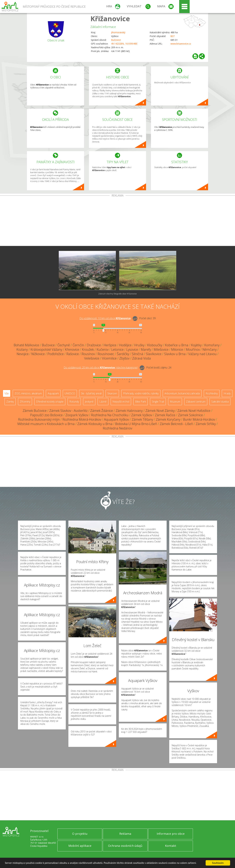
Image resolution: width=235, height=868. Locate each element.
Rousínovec (106, 354)
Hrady (227, 393)
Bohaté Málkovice (26, 345)
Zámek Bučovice (35, 411)
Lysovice (132, 349)
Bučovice (116, 40)
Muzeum (175, 402)
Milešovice (161, 349)
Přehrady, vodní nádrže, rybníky (141, 393)
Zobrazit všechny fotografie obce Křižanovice (117, 294)
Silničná (137, 354)
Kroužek (88, 349)
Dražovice (94, 345)
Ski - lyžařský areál (91, 393)
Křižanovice (110, 19)
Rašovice (73, 354)
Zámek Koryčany (168, 419)
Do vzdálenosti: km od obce (105, 318)
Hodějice (125, 345)
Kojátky (196, 345)
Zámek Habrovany (129, 411)
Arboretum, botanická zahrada (182, 393)
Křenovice (72, 349)
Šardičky (123, 354)
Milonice (177, 349)
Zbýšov (124, 358)
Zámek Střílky (206, 424)
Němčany (210, 349)
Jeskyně (89, 402)
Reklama (125, 834)
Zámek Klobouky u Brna (95, 424)
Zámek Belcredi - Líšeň (176, 424)
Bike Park (141, 402)
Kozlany (22, 349)
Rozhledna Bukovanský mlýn (39, 419)
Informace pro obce (171, 834)
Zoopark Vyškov (77, 415)
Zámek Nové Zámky (160, 411)
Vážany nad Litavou (202, 354)
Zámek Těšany (142, 419)
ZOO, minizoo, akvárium (28, 393)
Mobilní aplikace (80, 846)
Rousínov (88, 354)
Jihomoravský (118, 32)
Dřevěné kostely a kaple (50, 402)
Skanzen (112, 393)
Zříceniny (25, 402)
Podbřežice (56, 354)
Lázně (103, 402)
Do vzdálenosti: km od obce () (101, 367)
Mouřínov (193, 349)
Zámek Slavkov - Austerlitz (68, 411)
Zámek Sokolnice (190, 415)
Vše (7, 393)
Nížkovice (38, 354)
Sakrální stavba (220, 402)
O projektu (80, 834)
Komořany (212, 345)
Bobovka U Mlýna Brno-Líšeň (136, 424)
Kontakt (171, 846)
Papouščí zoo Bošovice (46, 415)
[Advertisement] (117, 221)
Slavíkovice (154, 354)
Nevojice (23, 354)
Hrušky (139, 345)
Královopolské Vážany (46, 349)
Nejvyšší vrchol (121, 402)
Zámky (10, 402)
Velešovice (92, 358)
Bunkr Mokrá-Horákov (199, 419)
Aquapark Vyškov (116, 419)
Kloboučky (155, 345)
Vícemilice (109, 358)
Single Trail (158, 402)
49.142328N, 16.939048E (124, 44)
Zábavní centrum (196, 402)
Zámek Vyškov (142, 415)
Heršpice (110, 345)
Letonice (117, 349)
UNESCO (70, 393)
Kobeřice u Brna (177, 345)
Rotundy (74, 402)
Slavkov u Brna (175, 354)
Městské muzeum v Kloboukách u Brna (46, 424)
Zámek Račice (165, 415)
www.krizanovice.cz (181, 44)
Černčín (78, 345)
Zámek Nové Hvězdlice (194, 411)
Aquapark (53, 393)
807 (172, 36)
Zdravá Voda (141, 358)
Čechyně (64, 345)
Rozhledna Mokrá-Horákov (82, 419)
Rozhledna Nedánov (117, 428)
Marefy (146, 349)
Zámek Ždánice (102, 411)
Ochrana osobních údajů (125, 846)
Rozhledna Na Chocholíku (110, 415)
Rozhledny (212, 393)
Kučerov (103, 349)
